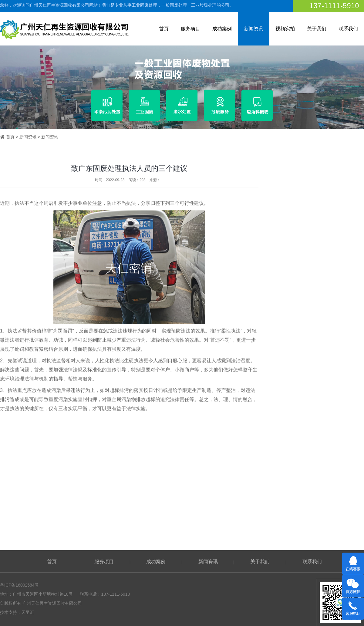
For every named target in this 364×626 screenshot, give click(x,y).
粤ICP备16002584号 (19, 585)
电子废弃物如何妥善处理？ (317, 507)
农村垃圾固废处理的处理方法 (319, 439)
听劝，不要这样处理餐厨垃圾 (319, 495)
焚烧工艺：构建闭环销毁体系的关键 (325, 484)
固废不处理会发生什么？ (315, 473)
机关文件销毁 (330, 395)
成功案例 (222, 29)
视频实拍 (285, 29)
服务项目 (190, 29)
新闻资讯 (254, 29)
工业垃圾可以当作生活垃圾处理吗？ (325, 518)
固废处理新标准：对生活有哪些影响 (325, 462)
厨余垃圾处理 (330, 319)
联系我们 (348, 29)
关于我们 (317, 29)
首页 (164, 29)
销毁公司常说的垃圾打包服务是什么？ (327, 450)
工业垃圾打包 (330, 242)
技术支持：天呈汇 (17, 612)
